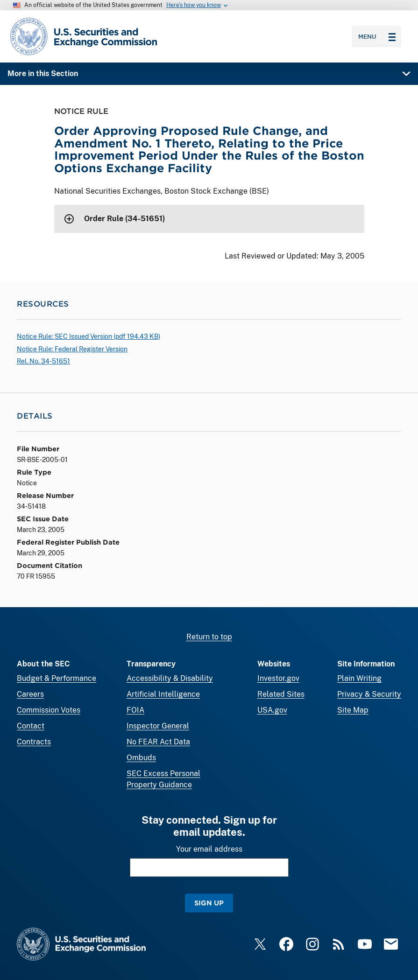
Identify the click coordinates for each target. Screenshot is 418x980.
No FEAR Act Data (158, 742)
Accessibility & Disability (170, 678)
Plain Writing (359, 678)
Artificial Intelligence (163, 694)
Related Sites (281, 694)
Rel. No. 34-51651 (43, 361)
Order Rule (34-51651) (124, 219)
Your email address (209, 849)
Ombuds (141, 758)
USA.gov (272, 710)
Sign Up (209, 903)
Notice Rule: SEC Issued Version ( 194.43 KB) (89, 336)
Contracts (34, 742)
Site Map (353, 710)
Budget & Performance (57, 678)
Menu (377, 36)
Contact (31, 726)
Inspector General (158, 726)
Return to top (209, 637)
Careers (30, 694)
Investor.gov (278, 678)
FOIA (135, 710)
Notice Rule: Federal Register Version (72, 349)
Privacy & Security (369, 694)
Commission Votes (49, 710)
